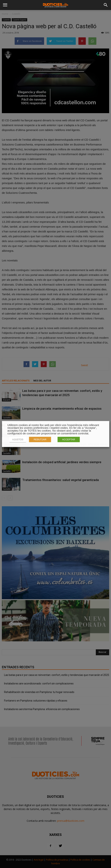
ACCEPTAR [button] (69, 439)
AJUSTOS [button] (18, 439)
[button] (106, 5)
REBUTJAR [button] (40, 439)
